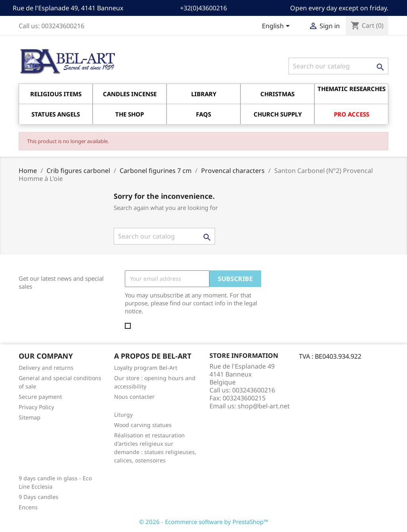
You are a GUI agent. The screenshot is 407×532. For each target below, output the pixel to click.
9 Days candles (39, 497)
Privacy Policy (36, 407)
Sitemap (30, 417)
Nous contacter (134, 397)
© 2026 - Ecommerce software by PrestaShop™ (204, 522)
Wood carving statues (143, 425)
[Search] (338, 66)
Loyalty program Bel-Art (146, 368)
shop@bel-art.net (264, 406)
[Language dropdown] (277, 27)
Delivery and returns (46, 368)
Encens (28, 507)
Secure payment (40, 397)
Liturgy (123, 415)
